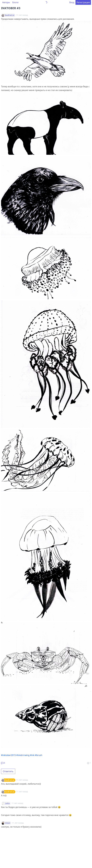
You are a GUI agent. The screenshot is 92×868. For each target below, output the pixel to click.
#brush (39, 755)
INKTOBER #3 (11, 8)
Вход (72, 2)
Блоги (15, 2)
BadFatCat (10, 15)
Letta (7, 803)
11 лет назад (22, 780)
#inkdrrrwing (23, 755)
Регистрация (83, 2)
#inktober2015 (8, 755)
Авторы (6, 2)
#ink (32, 755)
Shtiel (8, 823)
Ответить (8, 771)
